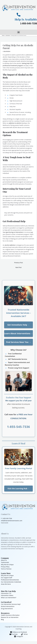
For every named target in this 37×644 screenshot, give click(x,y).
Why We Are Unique (7, 565)
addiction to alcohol (15, 123)
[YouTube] (13, 634)
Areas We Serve (6, 584)
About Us (4, 560)
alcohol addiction (10, 245)
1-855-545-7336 (29, 23)
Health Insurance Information (10, 615)
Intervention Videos (7, 595)
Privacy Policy (5, 567)
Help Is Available (26, 19)
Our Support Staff (7, 578)
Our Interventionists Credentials (11, 582)
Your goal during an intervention (13, 232)
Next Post (18, 267)
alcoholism (7, 51)
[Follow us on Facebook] (19, 632)
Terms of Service (6, 569)
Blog (2, 619)
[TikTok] (24, 634)
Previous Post (18, 263)
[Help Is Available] (19, 15)
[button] (18, 32)
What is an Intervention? (9, 598)
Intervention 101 (6, 593)
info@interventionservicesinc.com (12, 521)
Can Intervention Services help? (11, 604)
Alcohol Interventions (8, 606)
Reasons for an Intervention (10, 617)
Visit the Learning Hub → (18, 489)
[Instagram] (18, 636)
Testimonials (5, 562)
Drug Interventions (7, 609)
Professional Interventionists (10, 580)
